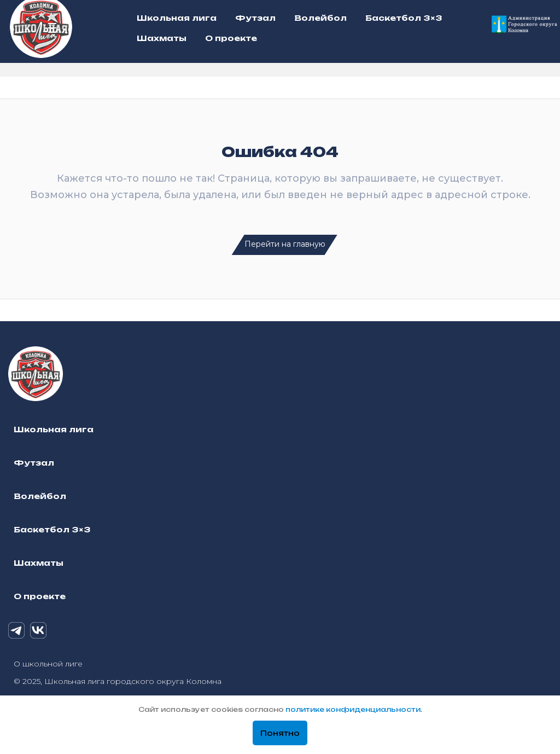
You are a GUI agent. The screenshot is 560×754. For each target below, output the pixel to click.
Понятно (280, 733)
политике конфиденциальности (353, 709)
